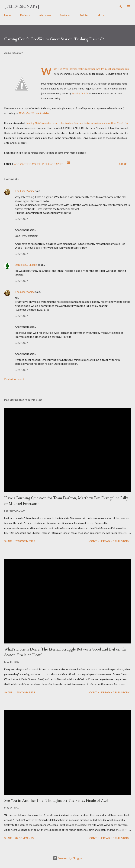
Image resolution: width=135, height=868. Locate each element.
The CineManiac (25, 191)
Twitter (84, 15)
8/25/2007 (21, 370)
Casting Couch (31, 164)
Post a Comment (14, 379)
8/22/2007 (21, 219)
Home (8, 15)
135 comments (25, 692)
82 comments (24, 838)
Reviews (25, 15)
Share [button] (123, 164)
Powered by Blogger (67, 858)
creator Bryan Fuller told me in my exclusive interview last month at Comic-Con (77, 123)
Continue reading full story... (110, 541)
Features (65, 15)
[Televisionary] (22, 6)
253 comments (25, 541)
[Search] (120, 6)
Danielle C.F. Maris (26, 265)
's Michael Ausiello (39, 113)
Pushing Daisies (53, 164)
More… (102, 15)
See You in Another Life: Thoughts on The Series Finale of (56, 800)
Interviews (45, 15)
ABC (17, 164)
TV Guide (24, 113)
